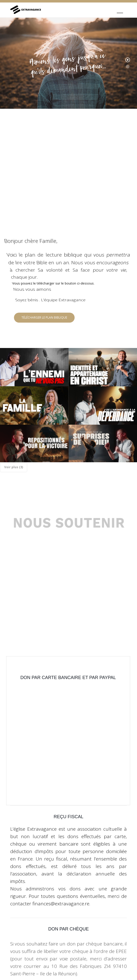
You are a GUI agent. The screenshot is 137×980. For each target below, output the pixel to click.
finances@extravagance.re (61, 873)
